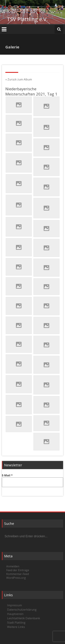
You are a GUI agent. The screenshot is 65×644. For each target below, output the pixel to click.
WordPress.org (16, 578)
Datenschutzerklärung (22, 610)
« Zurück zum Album (19, 79)
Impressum (14, 605)
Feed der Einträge (18, 570)
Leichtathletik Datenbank (24, 618)
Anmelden (13, 566)
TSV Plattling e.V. (27, 19)
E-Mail (7, 475)
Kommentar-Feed (18, 574)
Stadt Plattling (16, 623)
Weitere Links (16, 627)
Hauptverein (15, 614)
